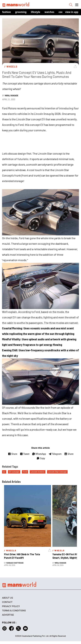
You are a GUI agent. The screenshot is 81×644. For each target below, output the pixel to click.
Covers (62, 12)
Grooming (21, 12)
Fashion (6, 12)
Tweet (25, 454)
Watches (49, 12)
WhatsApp (39, 454)
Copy (41, 458)
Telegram (55, 454)
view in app (72, 12)
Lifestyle (36, 12)
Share (13, 454)
